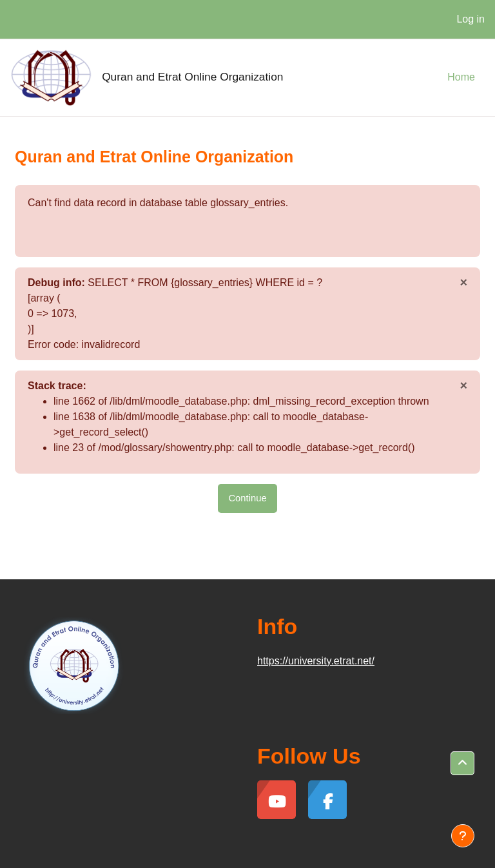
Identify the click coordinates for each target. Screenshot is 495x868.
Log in (471, 19)
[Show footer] (463, 836)
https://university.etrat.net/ (316, 661)
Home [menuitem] (461, 77)
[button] (462, 763)
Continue (247, 498)
